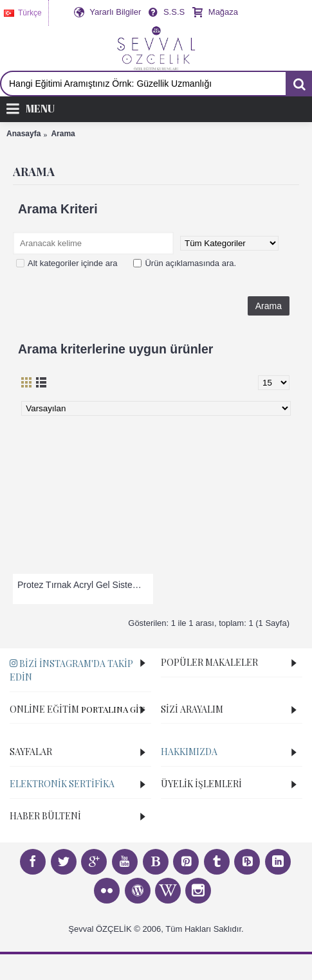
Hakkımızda (189, 752)
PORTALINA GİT (113, 709)
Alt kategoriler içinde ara (67, 263)
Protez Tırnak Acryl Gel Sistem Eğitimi (85, 585)
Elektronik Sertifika (62, 784)
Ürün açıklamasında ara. (185, 263)
